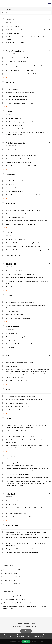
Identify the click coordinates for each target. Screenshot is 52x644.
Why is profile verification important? (17, 96)
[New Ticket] (26, 631)
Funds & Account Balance (15, 51)
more (5, 46)
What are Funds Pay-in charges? (15, 217)
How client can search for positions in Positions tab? (21, 155)
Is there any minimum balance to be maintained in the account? (24, 74)
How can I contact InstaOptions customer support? (21, 302)
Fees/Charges (11, 204)
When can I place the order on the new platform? (20, 517)
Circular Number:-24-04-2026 (12, 584)
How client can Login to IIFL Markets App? (15, 596)
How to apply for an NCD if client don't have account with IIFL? (24, 278)
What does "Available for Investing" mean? (18, 188)
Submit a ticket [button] (26, 631)
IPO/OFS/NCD (11, 264)
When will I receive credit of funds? (16, 61)
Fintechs (9, 295)
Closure (8, 419)
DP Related (10, 112)
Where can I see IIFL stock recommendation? (19, 344)
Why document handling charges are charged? (19, 122)
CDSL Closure (11, 456)
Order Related (11, 20)
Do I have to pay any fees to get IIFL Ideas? (18, 337)
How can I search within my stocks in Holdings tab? (21, 166)
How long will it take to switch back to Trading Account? (22, 243)
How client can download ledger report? (17, 403)
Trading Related (11, 174)
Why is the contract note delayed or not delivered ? (21, 396)
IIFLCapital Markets (12, 525)
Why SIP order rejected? (13, 501)
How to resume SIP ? (12, 504)
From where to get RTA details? (15, 129)
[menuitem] (45, 4)
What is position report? (13, 410)
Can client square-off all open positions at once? (20, 162)
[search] (26, 12)
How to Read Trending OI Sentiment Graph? (18, 318)
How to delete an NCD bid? (14, 271)
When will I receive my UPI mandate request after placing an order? (25, 287)
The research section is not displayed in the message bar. (22, 552)
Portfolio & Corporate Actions (16, 143)
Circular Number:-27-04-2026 (12, 570)
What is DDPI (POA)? (12, 89)
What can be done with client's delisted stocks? (19, 159)
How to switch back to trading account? (17, 239)
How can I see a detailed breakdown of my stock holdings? (23, 195)
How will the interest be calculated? (16, 381)
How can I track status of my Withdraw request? (20, 70)
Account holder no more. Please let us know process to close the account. (27, 478)
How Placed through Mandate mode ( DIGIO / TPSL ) (21, 513)
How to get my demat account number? (17, 125)
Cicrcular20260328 (11, 366)
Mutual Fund (10, 494)
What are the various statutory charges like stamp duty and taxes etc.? (26, 221)
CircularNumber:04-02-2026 (14, 33)
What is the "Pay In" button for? (15, 181)
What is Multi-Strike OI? (13, 311)
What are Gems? (11, 340)
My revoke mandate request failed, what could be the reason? (24, 246)
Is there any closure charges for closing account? (20, 436)
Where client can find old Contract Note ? (18, 406)
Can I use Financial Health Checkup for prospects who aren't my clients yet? (28, 30)
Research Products (12, 327)
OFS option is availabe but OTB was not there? (19, 549)
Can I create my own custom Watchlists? (15, 599)
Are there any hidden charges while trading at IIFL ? (21, 224)
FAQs (3, 9)
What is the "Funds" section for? (15, 191)
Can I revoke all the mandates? (15, 255)
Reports (8, 389)
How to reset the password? (14, 118)
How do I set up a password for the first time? (16, 612)
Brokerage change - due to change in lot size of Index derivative (24, 210)
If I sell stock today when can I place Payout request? (21, 58)
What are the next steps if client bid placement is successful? (23, 274)
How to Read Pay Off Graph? (14, 315)
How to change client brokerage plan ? (17, 214)
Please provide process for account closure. (18, 474)
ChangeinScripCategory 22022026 (16, 377)
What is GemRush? (11, 333)
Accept (26, 642)
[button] (45, 4)
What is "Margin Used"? (13, 184)
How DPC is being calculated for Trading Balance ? (20, 363)
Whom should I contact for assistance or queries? (20, 93)
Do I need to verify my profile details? (17, 100)
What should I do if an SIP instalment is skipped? (20, 103)
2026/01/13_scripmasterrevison (15, 42)
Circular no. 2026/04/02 (13, 26)
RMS (7, 356)
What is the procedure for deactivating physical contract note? (24, 400)
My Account (10, 82)
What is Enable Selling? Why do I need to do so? (17, 603)
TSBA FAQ (9, 233)
